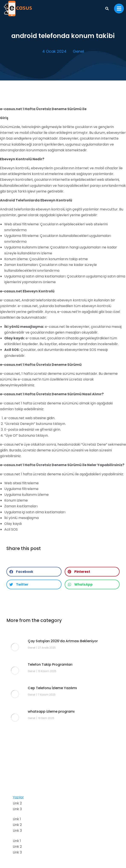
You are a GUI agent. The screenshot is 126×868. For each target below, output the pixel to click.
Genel (78, 51)
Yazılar (18, 797)
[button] (34, 572)
